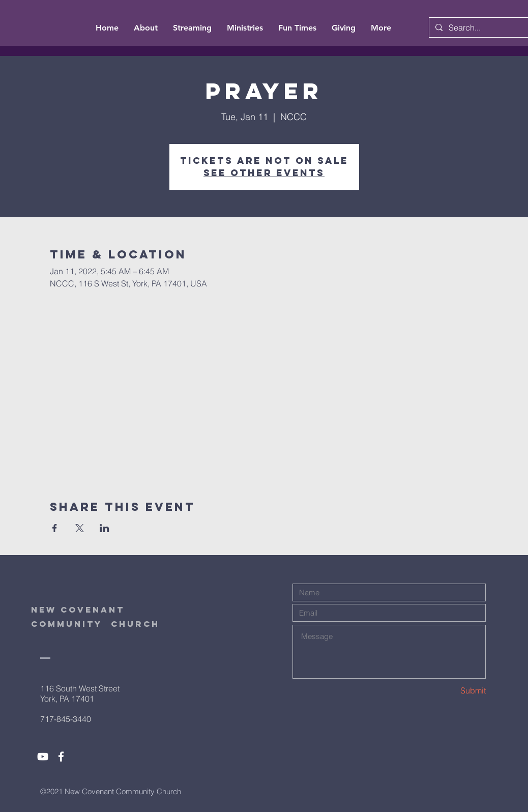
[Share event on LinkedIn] (105, 528)
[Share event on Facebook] (55, 528)
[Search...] (485, 27)
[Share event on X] (80, 528)
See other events (264, 173)
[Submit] (450, 691)
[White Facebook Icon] (61, 757)
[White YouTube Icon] (43, 757)
